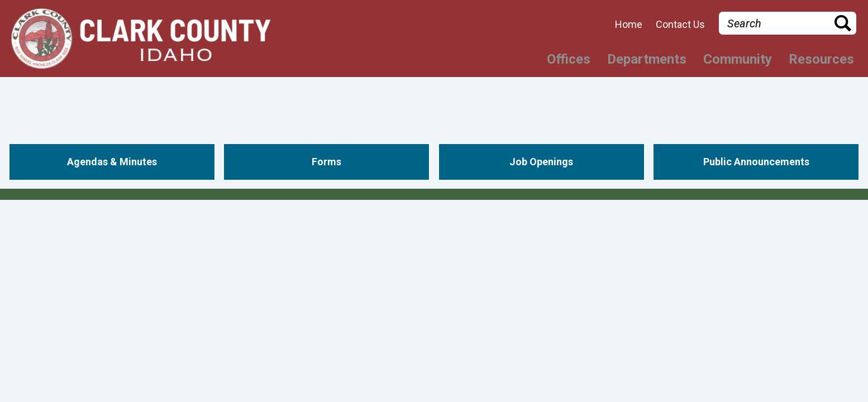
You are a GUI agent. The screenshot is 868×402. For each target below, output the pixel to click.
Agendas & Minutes (112, 162)
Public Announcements (756, 162)
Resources (821, 59)
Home (629, 25)
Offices (569, 59)
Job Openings (541, 162)
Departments (647, 59)
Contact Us (680, 25)
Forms (326, 162)
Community (738, 59)
